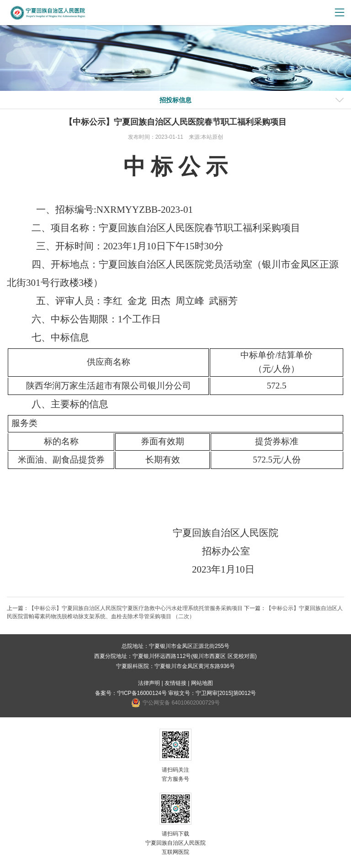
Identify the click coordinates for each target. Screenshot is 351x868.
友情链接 (175, 683)
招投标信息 (175, 100)
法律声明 (149, 683)
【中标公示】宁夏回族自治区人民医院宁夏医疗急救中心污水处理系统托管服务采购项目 (136, 608)
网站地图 (202, 683)
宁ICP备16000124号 (142, 693)
